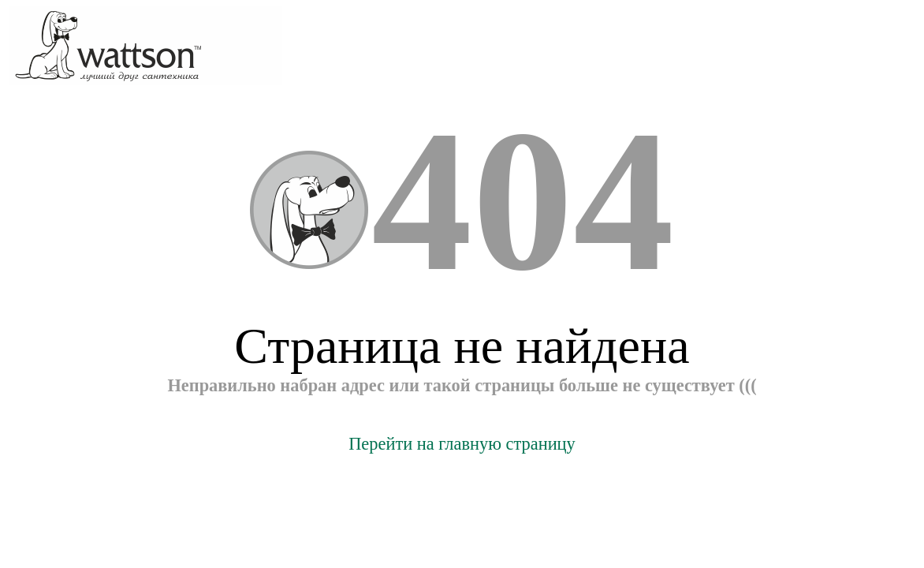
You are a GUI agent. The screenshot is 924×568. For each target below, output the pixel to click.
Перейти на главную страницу (462, 444)
